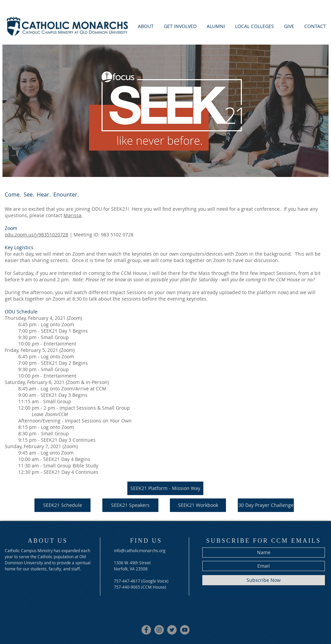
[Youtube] (185, 630)
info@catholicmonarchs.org (140, 550)
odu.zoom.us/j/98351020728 (36, 235)
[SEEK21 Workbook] (198, 505)
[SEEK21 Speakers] (130, 505)
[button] (180, 26)
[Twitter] (172, 630)
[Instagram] (159, 630)
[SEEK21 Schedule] (62, 505)
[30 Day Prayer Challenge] (266, 505)
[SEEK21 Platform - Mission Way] (165, 488)
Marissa (72, 215)
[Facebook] (146, 630)
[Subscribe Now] (264, 580)
